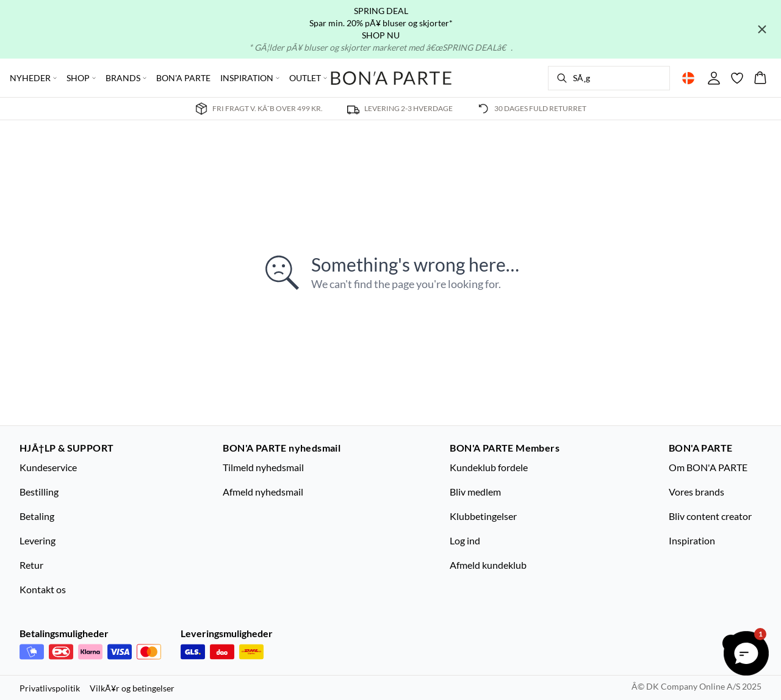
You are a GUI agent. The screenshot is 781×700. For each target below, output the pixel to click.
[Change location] (688, 78)
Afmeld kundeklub (488, 565)
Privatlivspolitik (50, 688)
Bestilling (39, 492)
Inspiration (692, 540)
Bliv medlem (475, 492)
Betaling (37, 516)
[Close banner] (762, 29)
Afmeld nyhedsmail (263, 492)
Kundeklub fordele (489, 467)
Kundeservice (48, 467)
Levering (38, 540)
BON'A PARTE (183, 78)
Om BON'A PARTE (708, 467)
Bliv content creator (710, 516)
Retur (31, 565)
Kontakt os (43, 589)
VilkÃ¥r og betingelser (132, 688)
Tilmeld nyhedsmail (263, 467)
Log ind (465, 540)
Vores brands (696, 492)
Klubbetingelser (483, 516)
